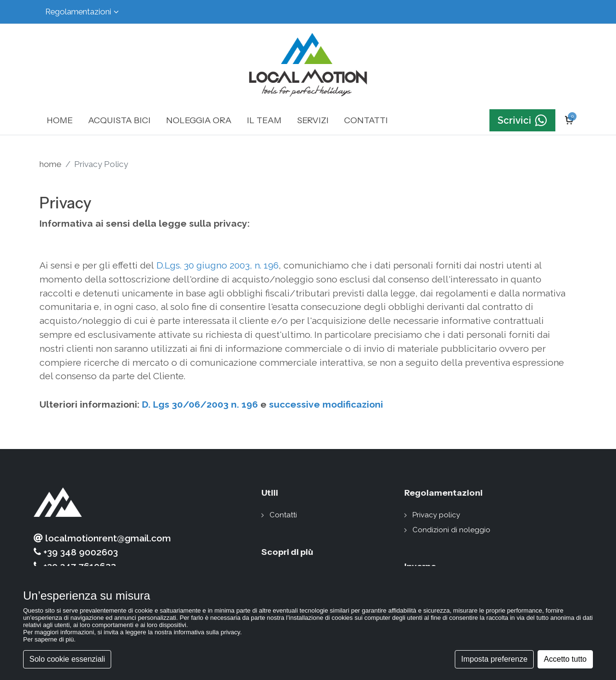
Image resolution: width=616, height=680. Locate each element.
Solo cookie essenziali (67, 659)
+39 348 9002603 (76, 552)
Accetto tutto (565, 659)
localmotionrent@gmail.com (102, 538)
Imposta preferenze (494, 659)
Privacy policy (436, 515)
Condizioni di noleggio (451, 530)
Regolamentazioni (82, 12)
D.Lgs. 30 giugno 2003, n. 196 (218, 265)
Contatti (283, 515)
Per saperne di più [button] (49, 639)
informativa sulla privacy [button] (207, 632)
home (51, 164)
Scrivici (522, 120)
